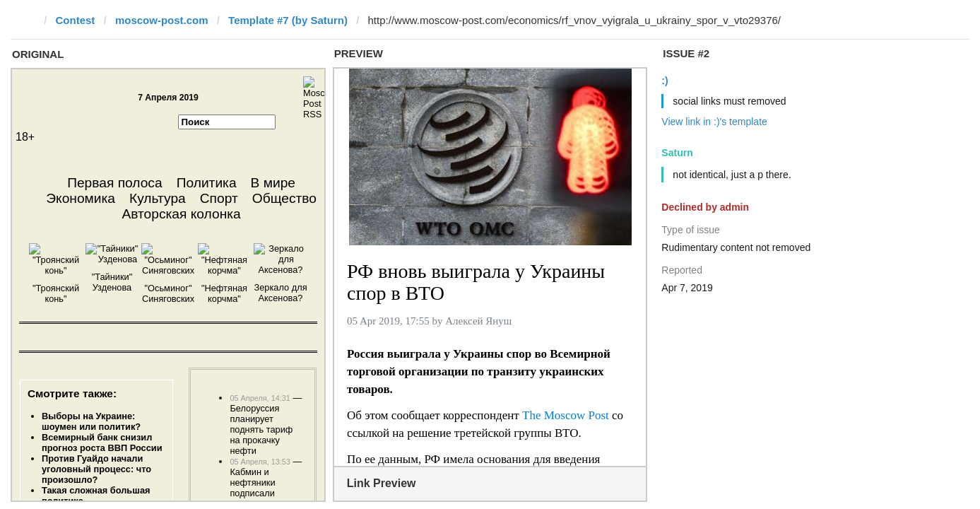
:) (665, 81)
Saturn (677, 153)
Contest (76, 20)
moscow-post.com (162, 20)
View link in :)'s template (714, 122)
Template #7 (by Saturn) (288, 20)
